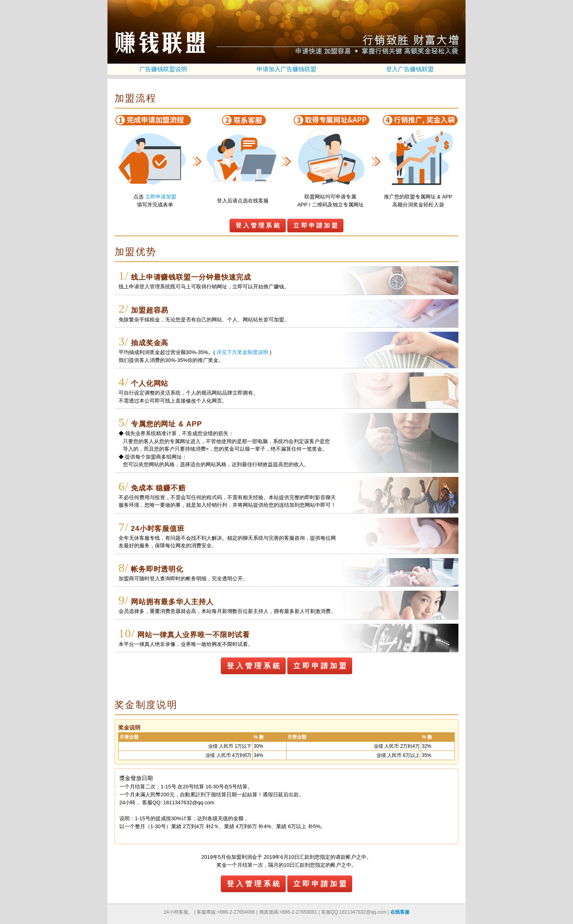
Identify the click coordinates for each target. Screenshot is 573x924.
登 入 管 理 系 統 (258, 225)
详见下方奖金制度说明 (242, 352)
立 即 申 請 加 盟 (315, 225)
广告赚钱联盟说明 (163, 69)
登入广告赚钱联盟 (410, 69)
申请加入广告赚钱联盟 (286, 69)
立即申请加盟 (161, 197)
